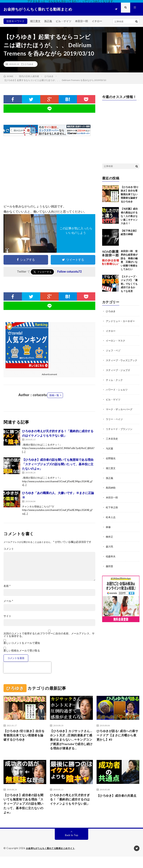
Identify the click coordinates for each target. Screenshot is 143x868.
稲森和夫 (111, 556)
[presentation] (27, 667)
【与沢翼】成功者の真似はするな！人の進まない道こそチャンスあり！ (129, 216)
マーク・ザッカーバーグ (120, 412)
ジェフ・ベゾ (114, 350)
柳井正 (110, 537)
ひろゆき (29, 64)
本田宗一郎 (82, 21)
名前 (7, 586)
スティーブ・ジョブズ (119, 373)
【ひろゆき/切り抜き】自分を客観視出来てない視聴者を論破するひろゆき (130, 194)
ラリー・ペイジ (115, 421)
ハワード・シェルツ (118, 392)
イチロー (97, 21)
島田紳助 (111, 489)
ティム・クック (115, 383)
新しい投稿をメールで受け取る (22, 650)
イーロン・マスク (116, 340)
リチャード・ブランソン (120, 431)
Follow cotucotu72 (69, 272)
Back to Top (72, 847)
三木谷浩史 (112, 441)
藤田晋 (110, 566)
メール (8, 601)
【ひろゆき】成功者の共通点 (117, 806)
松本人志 (111, 518)
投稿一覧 (54, 395)
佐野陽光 (111, 460)
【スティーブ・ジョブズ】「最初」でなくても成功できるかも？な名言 (129, 284)
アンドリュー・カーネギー (121, 321)
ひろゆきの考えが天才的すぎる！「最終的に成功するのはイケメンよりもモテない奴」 (71, 811)
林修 (108, 528)
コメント (9, 549)
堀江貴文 (35, 21)
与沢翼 (110, 450)
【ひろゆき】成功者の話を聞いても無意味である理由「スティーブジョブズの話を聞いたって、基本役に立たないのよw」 (58, 464)
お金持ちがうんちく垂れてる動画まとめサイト (52, 860)
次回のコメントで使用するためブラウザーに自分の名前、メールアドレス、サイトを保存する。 (49, 635)
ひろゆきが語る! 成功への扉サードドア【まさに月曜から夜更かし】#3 (117, 736)
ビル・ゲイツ (64, 21)
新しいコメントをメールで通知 (22, 643)
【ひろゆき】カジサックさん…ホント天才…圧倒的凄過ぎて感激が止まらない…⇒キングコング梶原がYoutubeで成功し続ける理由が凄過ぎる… (71, 744)
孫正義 (48, 21)
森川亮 (110, 547)
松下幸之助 (112, 508)
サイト (7, 616)
